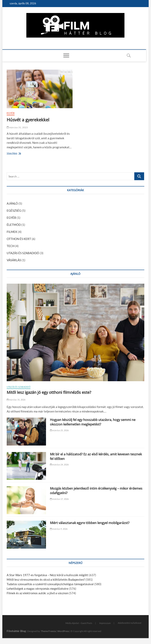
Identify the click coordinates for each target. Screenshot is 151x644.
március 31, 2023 (17, 127)
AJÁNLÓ (12, 203)
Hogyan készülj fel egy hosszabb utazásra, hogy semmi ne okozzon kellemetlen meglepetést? (93, 422)
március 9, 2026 (59, 529)
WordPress (63, 631)
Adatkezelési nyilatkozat (130, 623)
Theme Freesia (48, 631)
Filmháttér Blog (16, 631)
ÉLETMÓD (14, 225)
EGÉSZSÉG (14, 210)
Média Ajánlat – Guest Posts (79, 623)
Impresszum (105, 623)
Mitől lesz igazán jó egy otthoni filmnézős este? (49, 392)
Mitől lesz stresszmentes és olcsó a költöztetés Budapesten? (46, 579)
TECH (11, 246)
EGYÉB (11, 113)
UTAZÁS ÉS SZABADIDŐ (23, 253)
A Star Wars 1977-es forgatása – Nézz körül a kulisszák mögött (47, 575)
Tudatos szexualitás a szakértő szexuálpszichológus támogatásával (50, 584)
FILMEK (12, 232)
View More (13, 154)
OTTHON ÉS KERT (19, 239)
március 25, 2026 (59, 430)
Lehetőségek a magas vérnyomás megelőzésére (38, 589)
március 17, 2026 (59, 499)
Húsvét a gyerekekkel (28, 120)
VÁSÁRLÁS (14, 260)
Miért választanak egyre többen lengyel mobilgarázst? (90, 523)
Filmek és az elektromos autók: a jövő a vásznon (37, 593)
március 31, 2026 (16, 400)
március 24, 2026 (59, 465)
